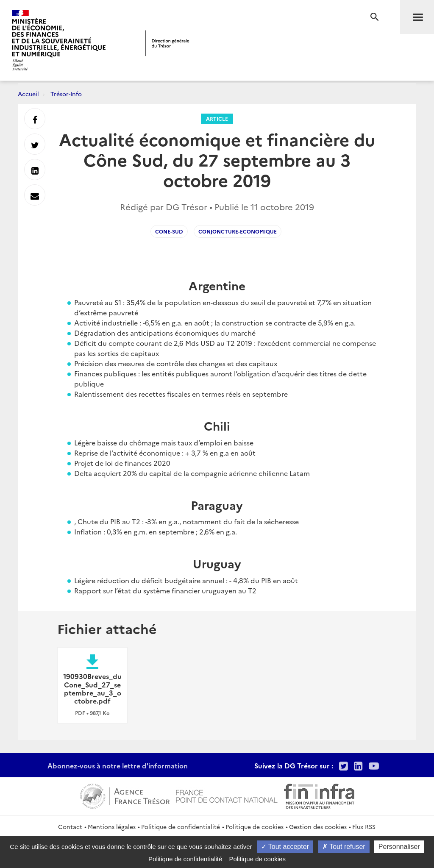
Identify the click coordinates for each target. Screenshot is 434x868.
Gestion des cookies (318, 826)
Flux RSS (364, 826)
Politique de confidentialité (181, 826)
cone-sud (169, 231)
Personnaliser (399, 847)
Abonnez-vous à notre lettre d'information (118, 765)
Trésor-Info (66, 94)
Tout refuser (344, 847)
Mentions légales (112, 826)
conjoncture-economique (238, 231)
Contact (70, 826)
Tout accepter (285, 847)
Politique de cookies (255, 826)
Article (217, 118)
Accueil (28, 94)
